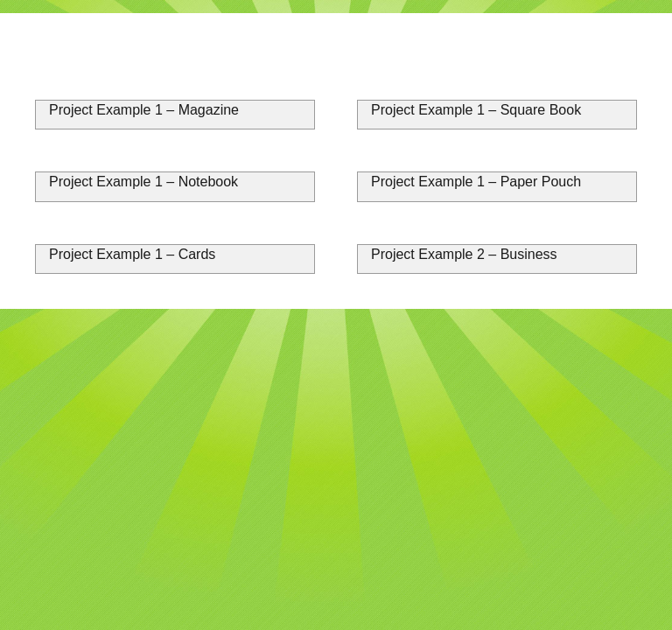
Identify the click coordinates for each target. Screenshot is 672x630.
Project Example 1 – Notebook (143, 182)
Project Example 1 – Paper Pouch (476, 182)
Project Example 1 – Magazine (144, 110)
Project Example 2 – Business (464, 254)
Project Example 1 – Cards (132, 254)
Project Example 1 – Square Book (476, 110)
